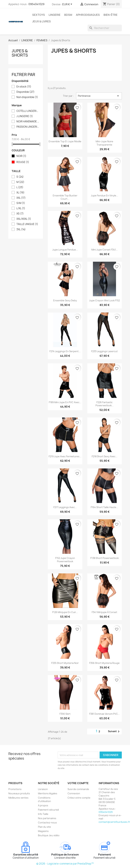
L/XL (21, 208)
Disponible (25, 92)
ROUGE (23, 162)
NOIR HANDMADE (28, 122)
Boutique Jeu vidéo (49, 835)
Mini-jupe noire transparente (104, 143)
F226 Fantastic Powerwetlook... (105, 404)
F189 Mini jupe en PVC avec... (65, 402)
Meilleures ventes (18, 798)
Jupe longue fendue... (65, 250)
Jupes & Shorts (20, 53)
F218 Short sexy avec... (105, 456)
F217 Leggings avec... (65, 507)
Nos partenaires (47, 818)
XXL (21, 198)
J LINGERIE (25, 116)
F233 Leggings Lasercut (104, 351)
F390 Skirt (65, 714)
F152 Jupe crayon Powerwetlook (65, 560)
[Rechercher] (105, 28)
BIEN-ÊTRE (111, 15)
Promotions (15, 789)
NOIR (21, 156)
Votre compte (78, 783)
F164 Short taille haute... (104, 507)
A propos (43, 805)
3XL (21, 229)
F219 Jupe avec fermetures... (65, 456)
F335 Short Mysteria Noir (65, 663)
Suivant (114, 731)
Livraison (43, 789)
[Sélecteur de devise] (68, 4)
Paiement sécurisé (48, 810)
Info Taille (43, 814)
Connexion (74, 793)
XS (20, 214)
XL (20, 193)
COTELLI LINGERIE (28, 111)
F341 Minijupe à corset (104, 612)
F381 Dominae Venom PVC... (104, 714)
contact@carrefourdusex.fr (114, 822)
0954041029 (36, 4)
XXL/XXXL (24, 219)
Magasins (43, 831)
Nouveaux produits (19, 793)
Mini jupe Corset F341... (105, 250)
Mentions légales (48, 793)
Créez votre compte (79, 798)
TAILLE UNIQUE (27, 224)
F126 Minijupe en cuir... (65, 612)
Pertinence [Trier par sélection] (99, 96)
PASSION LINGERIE (28, 127)
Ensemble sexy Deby (65, 300)
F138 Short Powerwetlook (105, 558)
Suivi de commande (78, 789)
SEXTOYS (39, 15)
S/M (21, 203)
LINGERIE (55, 15)
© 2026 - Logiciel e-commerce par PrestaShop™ (65, 864)
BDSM (68, 15)
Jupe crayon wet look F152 (104, 300)
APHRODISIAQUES (88, 15)
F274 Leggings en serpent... (65, 351)
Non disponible (27, 97)
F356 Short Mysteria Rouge (104, 663)
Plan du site (44, 827)
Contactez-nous (47, 823)
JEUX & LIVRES (41, 21)
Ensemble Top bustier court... (65, 197)
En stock (24, 87)
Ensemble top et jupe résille (65, 141)
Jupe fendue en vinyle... (105, 195)
